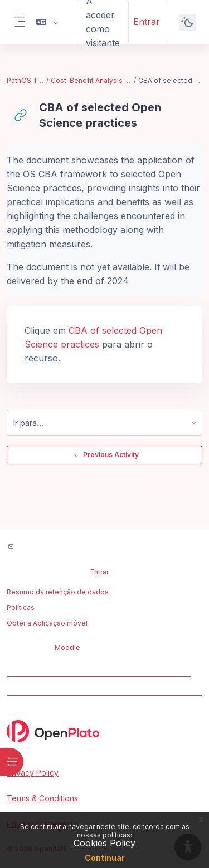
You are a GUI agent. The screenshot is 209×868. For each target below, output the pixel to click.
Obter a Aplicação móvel (47, 623)
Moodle (67, 648)
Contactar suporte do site (66, 547)
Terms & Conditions (42, 798)
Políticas (21, 607)
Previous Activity (105, 455)
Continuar (105, 858)
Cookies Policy (104, 843)
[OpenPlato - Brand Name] (104, 731)
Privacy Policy (33, 773)
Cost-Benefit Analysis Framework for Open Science (92, 80)
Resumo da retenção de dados (58, 592)
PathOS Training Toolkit (26, 80)
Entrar (147, 22)
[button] (47, 22)
